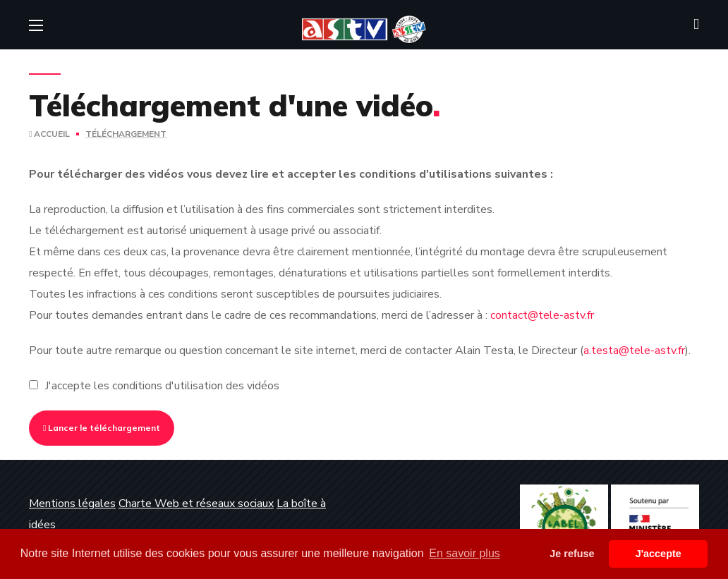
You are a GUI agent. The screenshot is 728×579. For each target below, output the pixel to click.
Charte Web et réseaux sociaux (196, 504)
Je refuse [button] (572, 554)
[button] (696, 25)
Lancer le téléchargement (102, 428)
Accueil (49, 134)
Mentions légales (72, 504)
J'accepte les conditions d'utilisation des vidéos (162, 386)
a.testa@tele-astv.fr (634, 351)
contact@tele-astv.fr (542, 315)
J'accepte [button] (659, 554)
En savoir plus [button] (465, 553)
